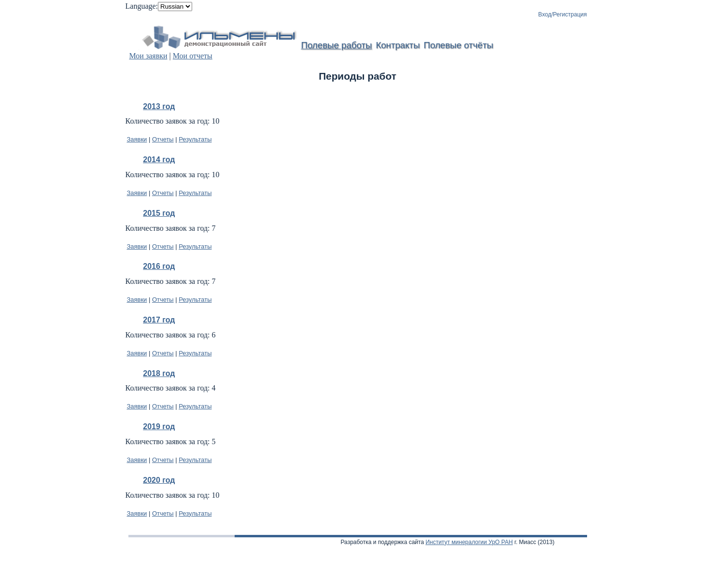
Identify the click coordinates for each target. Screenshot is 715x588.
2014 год (159, 160)
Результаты (195, 139)
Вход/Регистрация (563, 14)
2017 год (159, 320)
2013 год (159, 106)
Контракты (398, 45)
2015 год (159, 213)
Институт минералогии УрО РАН (469, 542)
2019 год (159, 427)
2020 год (159, 480)
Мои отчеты (193, 56)
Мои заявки (148, 56)
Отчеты (163, 139)
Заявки (137, 139)
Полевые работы (337, 45)
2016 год (159, 266)
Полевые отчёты (459, 45)
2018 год (159, 373)
